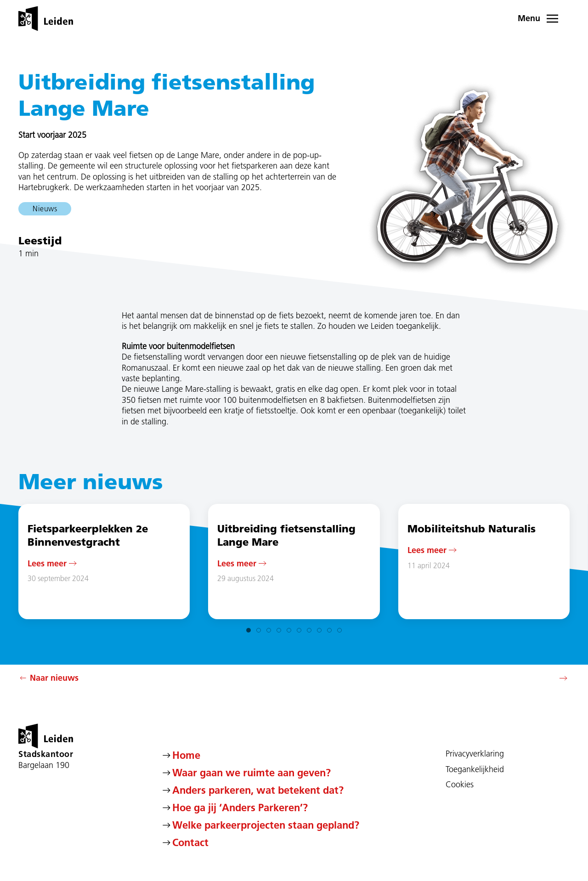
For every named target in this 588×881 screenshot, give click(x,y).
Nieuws (45, 209)
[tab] (249, 630)
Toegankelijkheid (475, 769)
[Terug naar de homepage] (46, 18)
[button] (544, 18)
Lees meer (47, 563)
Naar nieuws (48, 678)
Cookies (460, 785)
